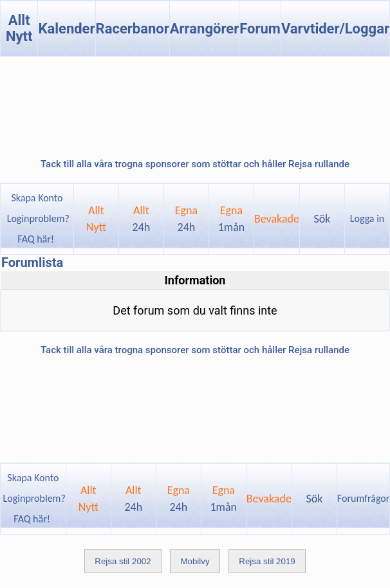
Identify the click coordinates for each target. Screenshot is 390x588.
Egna (186, 219)
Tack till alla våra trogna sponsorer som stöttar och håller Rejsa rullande (195, 164)
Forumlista (32, 262)
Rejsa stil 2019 (267, 561)
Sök (322, 219)
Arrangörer (204, 29)
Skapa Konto (37, 198)
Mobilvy (195, 561)
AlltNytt (96, 219)
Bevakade (277, 219)
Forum (260, 29)
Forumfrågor (363, 498)
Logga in (367, 218)
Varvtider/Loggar (335, 29)
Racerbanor (133, 29)
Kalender (66, 29)
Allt (142, 219)
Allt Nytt (19, 28)
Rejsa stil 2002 (123, 561)
